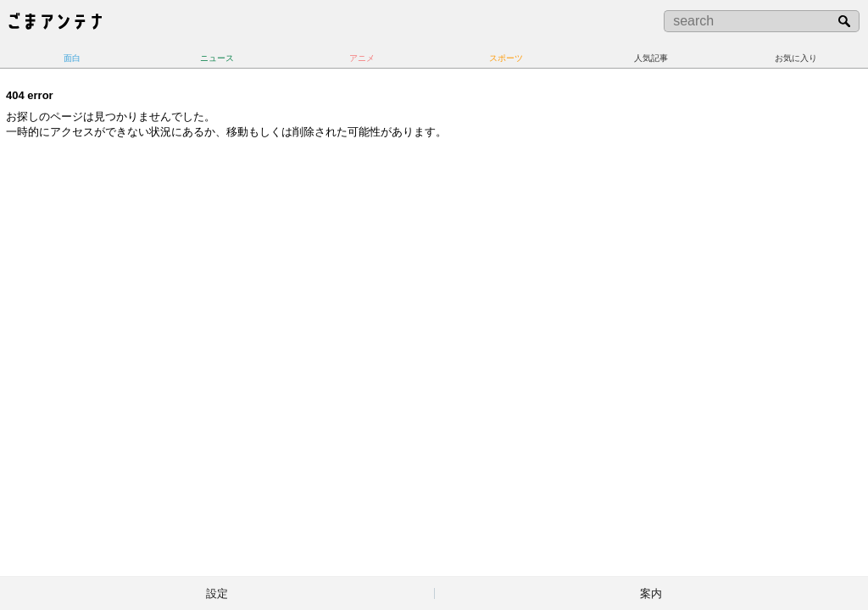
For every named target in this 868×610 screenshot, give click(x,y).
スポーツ (506, 58)
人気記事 (651, 58)
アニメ (362, 58)
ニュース (217, 58)
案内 (651, 593)
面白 (72, 58)
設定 (217, 593)
